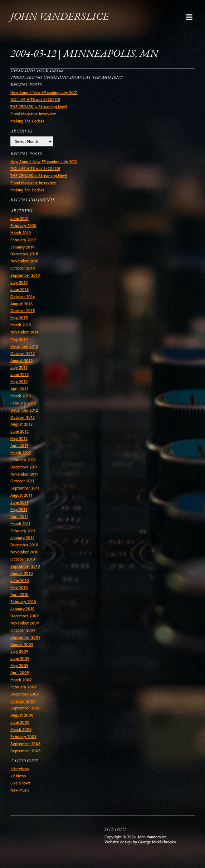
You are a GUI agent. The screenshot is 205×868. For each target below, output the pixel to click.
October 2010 (23, 559)
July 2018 (19, 282)
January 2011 (22, 538)
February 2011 (23, 531)
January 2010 (23, 609)
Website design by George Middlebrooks (140, 842)
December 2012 (24, 410)
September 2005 (25, 751)
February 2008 (23, 737)
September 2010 (25, 566)
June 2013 (19, 375)
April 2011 (19, 517)
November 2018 (24, 261)
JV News (18, 776)
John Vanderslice (60, 17)
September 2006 (25, 744)
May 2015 (19, 318)
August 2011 (21, 495)
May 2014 (19, 339)
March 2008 (21, 729)
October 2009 (23, 630)
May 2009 (19, 666)
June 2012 (19, 431)
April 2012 (19, 446)
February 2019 (23, 240)
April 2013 (19, 389)
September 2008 (25, 708)
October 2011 (22, 481)
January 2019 (22, 247)
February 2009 (23, 687)
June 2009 (20, 658)
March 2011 (20, 524)
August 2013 (21, 361)
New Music (20, 790)
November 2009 (25, 623)
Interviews (20, 769)
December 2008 (25, 694)
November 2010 (25, 552)
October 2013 (23, 353)
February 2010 (23, 602)
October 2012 (23, 417)
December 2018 (24, 254)
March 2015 (21, 325)
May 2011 (19, 510)
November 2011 (24, 474)
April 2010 (19, 594)
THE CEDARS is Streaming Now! (39, 107)
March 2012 (21, 453)
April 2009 (20, 673)
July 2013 (19, 367)
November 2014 (25, 332)
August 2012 (21, 424)
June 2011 (19, 502)
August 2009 (22, 644)
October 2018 (23, 268)
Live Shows (20, 783)
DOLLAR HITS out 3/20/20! (35, 100)
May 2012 (19, 438)
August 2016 (21, 304)
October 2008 (23, 701)
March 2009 (21, 680)
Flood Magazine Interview (33, 114)
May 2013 (19, 382)
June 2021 (19, 219)
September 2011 (25, 488)
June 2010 (20, 581)
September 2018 (25, 275)
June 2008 (20, 722)
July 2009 (19, 651)
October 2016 (23, 297)
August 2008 (22, 715)
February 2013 (23, 403)
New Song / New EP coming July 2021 (44, 92)
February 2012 (23, 460)
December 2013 (24, 346)
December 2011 (24, 467)
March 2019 (21, 233)
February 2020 (23, 226)
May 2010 (19, 588)
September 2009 (25, 637)
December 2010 (24, 545)
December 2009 (25, 616)
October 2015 (23, 311)
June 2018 (19, 290)
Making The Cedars (27, 121)
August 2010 (22, 573)
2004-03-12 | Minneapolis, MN (84, 54)
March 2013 (21, 396)
